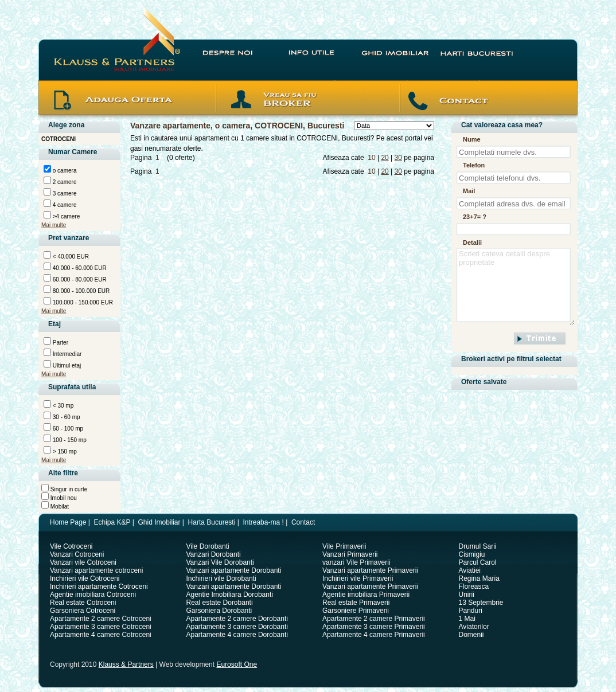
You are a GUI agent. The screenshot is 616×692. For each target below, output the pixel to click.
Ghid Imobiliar (159, 522)
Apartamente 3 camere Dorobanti (237, 627)
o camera (64, 171)
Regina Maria (479, 578)
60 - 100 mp (67, 429)
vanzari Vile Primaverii (356, 562)
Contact (303, 522)
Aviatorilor (474, 627)
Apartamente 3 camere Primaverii (374, 627)
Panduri (471, 611)
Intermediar (66, 354)
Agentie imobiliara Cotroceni (93, 595)
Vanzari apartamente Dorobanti (234, 570)
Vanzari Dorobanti (214, 554)
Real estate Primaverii (356, 603)
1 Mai (467, 619)
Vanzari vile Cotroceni (83, 562)
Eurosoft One (237, 664)
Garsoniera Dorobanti (219, 611)
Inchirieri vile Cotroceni (85, 578)
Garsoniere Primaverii (356, 611)
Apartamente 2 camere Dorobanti (237, 619)
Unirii (467, 595)
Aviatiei (470, 570)
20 (385, 158)
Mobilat (59, 507)
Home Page (68, 522)
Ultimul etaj (66, 365)
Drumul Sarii (478, 546)
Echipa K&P (112, 522)
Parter (60, 343)
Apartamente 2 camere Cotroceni (101, 619)
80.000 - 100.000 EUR (80, 291)
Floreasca (474, 587)
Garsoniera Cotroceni (83, 611)
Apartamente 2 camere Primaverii (374, 619)
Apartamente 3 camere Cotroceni (101, 627)
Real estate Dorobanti (220, 603)
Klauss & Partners (126, 664)
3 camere (64, 193)
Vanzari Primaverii (350, 554)
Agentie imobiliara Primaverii (366, 595)
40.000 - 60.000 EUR (79, 268)
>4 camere (65, 216)
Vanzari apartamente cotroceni (97, 570)
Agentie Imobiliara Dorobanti (230, 595)
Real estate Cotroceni (83, 603)
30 (398, 158)
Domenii (471, 635)
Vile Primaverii (344, 546)
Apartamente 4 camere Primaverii (374, 635)
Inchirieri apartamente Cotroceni (99, 587)
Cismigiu (472, 554)
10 (371, 158)
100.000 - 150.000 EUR (82, 302)
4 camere (64, 205)
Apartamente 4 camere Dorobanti (237, 635)
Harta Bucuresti (212, 522)
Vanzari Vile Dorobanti (220, 562)
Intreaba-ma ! (263, 522)
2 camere (64, 182)
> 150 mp (64, 451)
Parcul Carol (478, 562)
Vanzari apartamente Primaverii (370, 570)
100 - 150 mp (69, 440)
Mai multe (54, 225)
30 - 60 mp (66, 417)
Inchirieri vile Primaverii (358, 578)
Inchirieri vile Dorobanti (221, 578)
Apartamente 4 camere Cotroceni (101, 635)
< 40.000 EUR (70, 257)
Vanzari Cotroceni (77, 554)
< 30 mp (62, 406)
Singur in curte (68, 489)
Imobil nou (63, 498)
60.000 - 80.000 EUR (79, 279)
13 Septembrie (481, 603)
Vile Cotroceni (71, 546)
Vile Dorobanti (208, 546)
